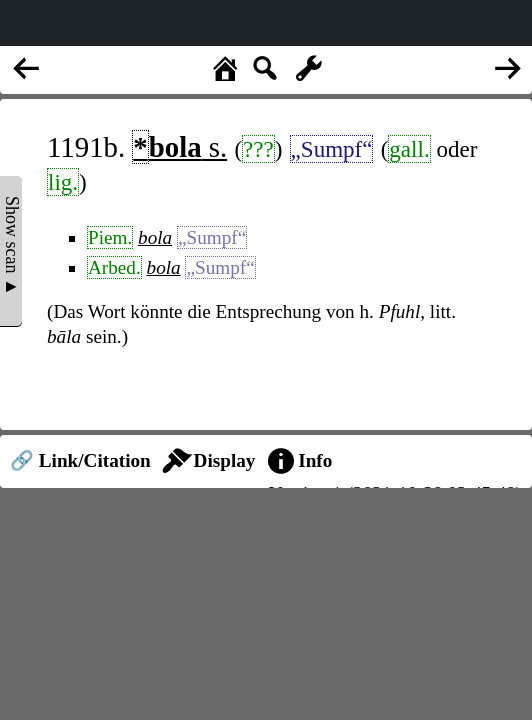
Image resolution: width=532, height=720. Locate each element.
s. (179, 147)
